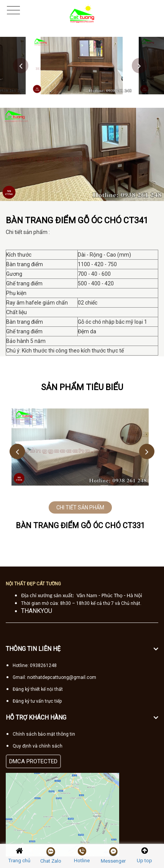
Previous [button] (21, 66)
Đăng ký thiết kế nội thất (38, 689)
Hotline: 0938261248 (35, 665)
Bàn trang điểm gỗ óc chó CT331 (80, 525)
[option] (82, 66)
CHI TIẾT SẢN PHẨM (80, 507)
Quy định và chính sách (38, 746)
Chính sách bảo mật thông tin (44, 734)
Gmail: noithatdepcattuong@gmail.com (54, 677)
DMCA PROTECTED (33, 761)
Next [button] (139, 66)
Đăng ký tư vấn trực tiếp (37, 701)
